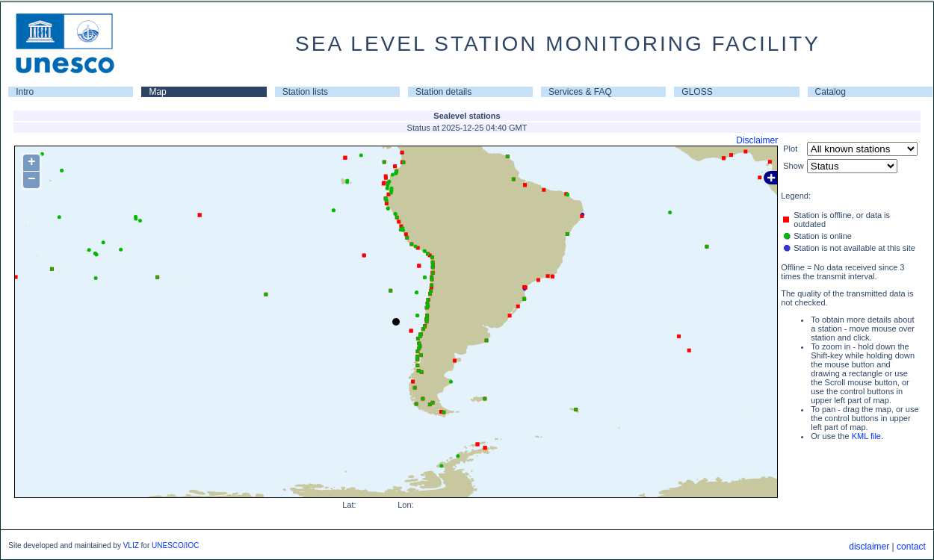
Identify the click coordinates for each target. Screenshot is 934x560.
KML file (866, 436)
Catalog (831, 92)
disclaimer (869, 547)
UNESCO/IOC (175, 545)
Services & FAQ (580, 92)
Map (157, 92)
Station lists (305, 92)
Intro (25, 92)
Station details (443, 92)
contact (911, 547)
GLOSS (697, 92)
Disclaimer (757, 140)
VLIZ (131, 545)
